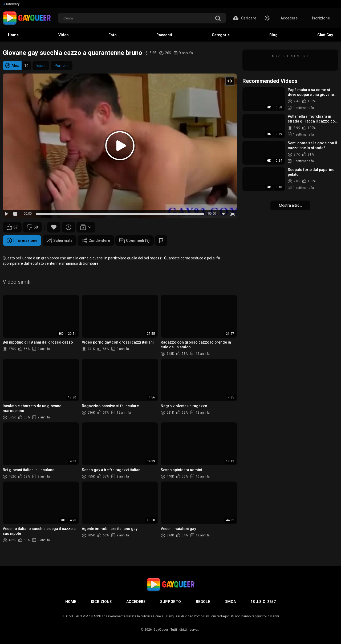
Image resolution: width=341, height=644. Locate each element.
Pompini (62, 66)
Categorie (221, 35)
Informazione (22, 241)
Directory (11, 4)
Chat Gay (325, 35)
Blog (273, 35)
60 (32, 227)
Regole (203, 602)
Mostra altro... (290, 205)
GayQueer (161, 630)
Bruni (41, 66)
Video (64, 35)
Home (13, 35)
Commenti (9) (135, 241)
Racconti (164, 35)
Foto (113, 35)
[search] (218, 19)
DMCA (230, 602)
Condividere (96, 241)
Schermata (60, 241)
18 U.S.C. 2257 (263, 602)
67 (12, 227)
